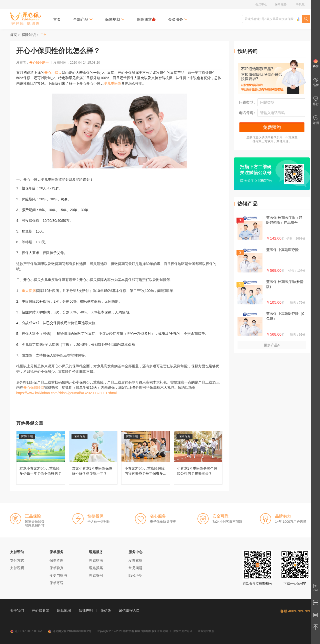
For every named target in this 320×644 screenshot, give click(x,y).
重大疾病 (29, 291)
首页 (57, 19)
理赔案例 (96, 575)
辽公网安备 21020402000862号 (70, 631)
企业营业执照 (206, 631)
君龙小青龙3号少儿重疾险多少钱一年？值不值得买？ (41, 458)
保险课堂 (146, 19)
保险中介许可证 (183, 631)
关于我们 (17, 611)
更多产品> (272, 345)
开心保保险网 (25, 19)
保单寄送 (56, 583)
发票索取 (135, 560)
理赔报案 (96, 568)
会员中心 (261, 4)
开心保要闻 (40, 611)
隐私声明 (135, 575)
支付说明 (17, 568)
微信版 (106, 611)
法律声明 (86, 611)
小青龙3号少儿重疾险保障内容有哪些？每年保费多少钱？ (146, 458)
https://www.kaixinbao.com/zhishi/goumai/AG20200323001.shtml (66, 393)
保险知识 (29, 35)
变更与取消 (58, 575)
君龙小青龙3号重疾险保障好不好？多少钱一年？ (93, 458)
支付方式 (17, 560)
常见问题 (135, 568)
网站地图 (64, 611)
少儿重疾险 (112, 83)
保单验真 (56, 568)
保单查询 (56, 560)
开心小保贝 (53, 73)
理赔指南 (96, 560)
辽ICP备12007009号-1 (26, 631)
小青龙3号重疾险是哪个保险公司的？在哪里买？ (198, 458)
